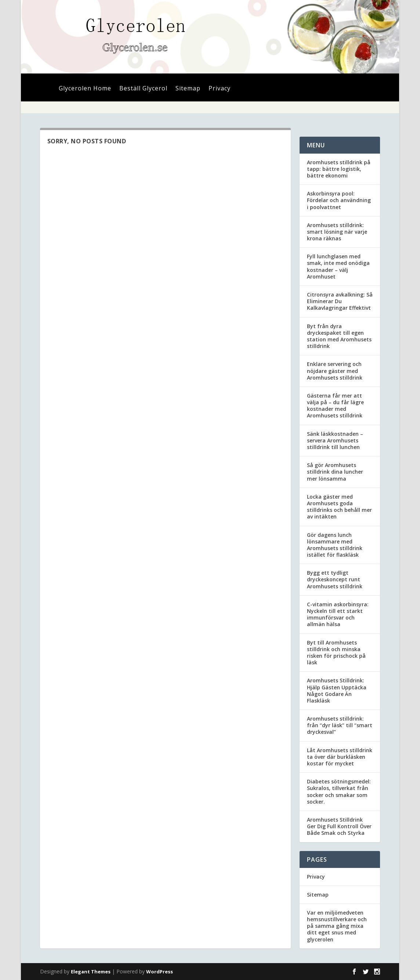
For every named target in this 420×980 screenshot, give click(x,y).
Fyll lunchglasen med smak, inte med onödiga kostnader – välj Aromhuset (338, 266)
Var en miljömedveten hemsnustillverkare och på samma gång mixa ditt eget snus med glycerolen (337, 926)
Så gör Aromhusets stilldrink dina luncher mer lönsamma (335, 472)
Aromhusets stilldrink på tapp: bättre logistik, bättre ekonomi (339, 169)
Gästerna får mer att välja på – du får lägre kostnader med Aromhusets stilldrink (335, 406)
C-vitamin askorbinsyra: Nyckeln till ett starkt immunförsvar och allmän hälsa (338, 614)
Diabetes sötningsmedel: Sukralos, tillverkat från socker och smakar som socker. (339, 791)
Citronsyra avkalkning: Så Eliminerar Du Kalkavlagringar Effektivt (340, 301)
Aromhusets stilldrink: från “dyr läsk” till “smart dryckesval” (340, 725)
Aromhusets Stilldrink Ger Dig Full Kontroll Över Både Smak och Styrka (339, 826)
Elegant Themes (91, 972)
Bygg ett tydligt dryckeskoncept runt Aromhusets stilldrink (335, 579)
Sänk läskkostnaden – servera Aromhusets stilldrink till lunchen (335, 440)
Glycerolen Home (85, 89)
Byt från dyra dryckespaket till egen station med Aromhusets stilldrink (339, 336)
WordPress (160, 972)
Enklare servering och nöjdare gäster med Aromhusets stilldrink (335, 371)
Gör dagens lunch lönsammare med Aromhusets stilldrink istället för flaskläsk (335, 545)
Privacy (220, 89)
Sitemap (188, 89)
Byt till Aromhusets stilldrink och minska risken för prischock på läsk (336, 653)
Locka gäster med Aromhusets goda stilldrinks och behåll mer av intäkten (339, 507)
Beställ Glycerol (143, 89)
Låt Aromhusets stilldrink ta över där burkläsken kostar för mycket (340, 757)
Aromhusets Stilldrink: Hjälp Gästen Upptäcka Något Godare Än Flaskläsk (337, 690)
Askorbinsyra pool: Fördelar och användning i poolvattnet (339, 200)
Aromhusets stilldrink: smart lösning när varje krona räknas (337, 232)
